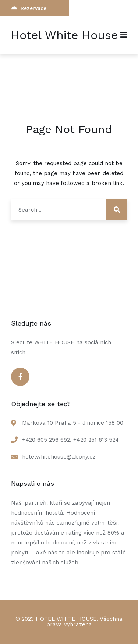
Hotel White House (64, 35)
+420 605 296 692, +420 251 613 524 (70, 440)
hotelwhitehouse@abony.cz (59, 457)
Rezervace (29, 8)
